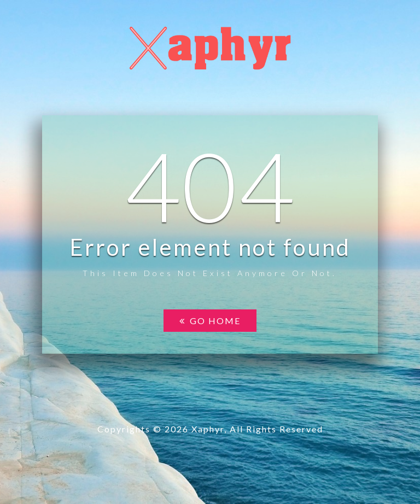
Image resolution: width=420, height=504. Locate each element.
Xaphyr (208, 429)
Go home (210, 321)
